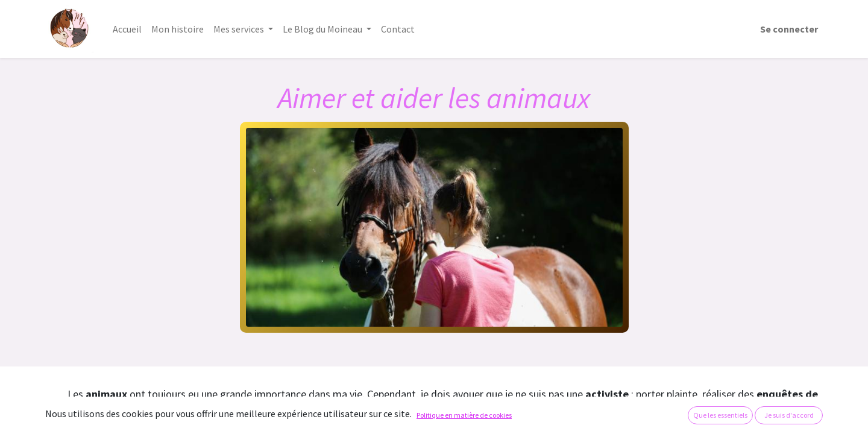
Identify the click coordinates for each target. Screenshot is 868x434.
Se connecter (789, 29)
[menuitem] (127, 29)
